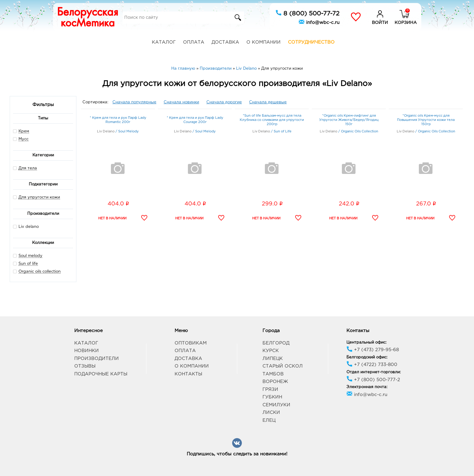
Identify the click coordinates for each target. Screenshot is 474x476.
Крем (24, 131)
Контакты (188, 374)
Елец (269, 420)
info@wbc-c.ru (319, 22)
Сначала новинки (181, 102)
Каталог (164, 42)
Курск (271, 351)
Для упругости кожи (39, 197)
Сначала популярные (134, 102)
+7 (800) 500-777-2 (373, 380)
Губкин (272, 397)
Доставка (225, 42)
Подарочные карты (101, 374)
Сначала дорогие (224, 102)
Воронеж (275, 382)
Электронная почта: (367, 387)
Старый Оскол (283, 366)
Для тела (28, 168)
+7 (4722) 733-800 (372, 365)
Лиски (271, 413)
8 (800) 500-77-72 (307, 13)
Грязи (270, 389)
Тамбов (273, 374)
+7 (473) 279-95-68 (373, 350)
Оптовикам (191, 343)
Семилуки (276, 405)
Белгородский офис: (367, 357)
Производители (97, 359)
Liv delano (26, 226)
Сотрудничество (311, 42)
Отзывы (85, 366)
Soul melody (30, 256)
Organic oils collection (40, 272)
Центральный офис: (366, 343)
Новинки (87, 351)
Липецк (273, 359)
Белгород (276, 343)
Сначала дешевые (268, 102)
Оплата (194, 42)
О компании (264, 42)
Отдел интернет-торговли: (374, 372)
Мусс (23, 139)
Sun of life (28, 264)
